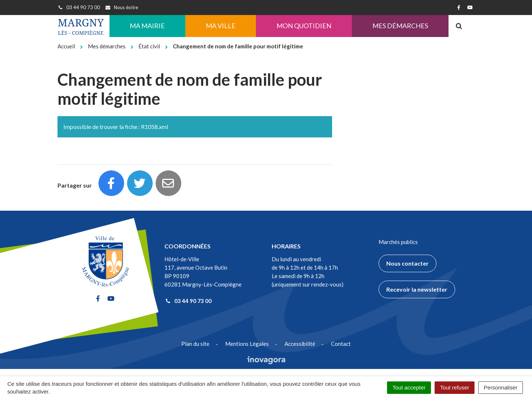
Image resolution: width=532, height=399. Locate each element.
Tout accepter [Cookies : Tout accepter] (409, 387)
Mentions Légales (247, 344)
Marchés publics (398, 242)
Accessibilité (300, 344)
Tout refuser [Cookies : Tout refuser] (455, 387)
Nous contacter (408, 263)
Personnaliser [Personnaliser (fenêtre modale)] (501, 387)
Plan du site (195, 344)
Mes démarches (400, 26)
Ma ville (221, 26)
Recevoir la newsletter (417, 289)
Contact (341, 344)
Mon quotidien (304, 26)
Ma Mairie (147, 26)
